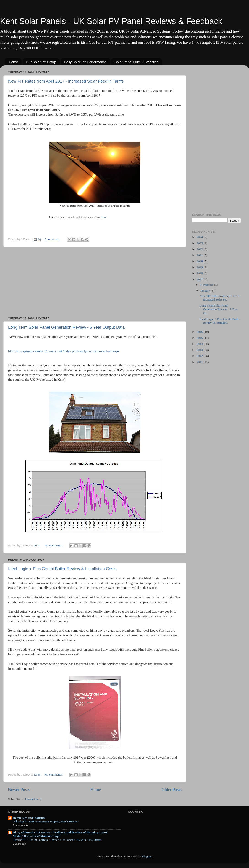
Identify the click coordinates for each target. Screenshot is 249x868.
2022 (200, 249)
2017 (200, 279)
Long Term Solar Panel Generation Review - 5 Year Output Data (66, 327)
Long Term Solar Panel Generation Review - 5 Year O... (219, 309)
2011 (200, 362)
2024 (200, 237)
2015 (200, 338)
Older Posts (172, 790)
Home (13, 62)
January (205, 291)
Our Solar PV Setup (41, 62)
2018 (200, 273)
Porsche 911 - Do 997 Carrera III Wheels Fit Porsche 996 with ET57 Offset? (58, 840)
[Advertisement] (95, 282)
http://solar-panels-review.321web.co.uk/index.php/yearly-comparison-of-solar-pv (64, 351)
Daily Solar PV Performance (85, 62)
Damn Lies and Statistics (29, 818)
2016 (200, 332)
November (207, 285)
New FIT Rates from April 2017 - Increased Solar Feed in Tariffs (66, 81)
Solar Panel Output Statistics (136, 62)
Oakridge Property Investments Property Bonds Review (45, 822)
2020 (200, 261)
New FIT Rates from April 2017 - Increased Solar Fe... (220, 298)
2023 (200, 243)
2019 (200, 267)
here (104, 217)
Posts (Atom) (33, 799)
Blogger (147, 856)
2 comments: (53, 239)
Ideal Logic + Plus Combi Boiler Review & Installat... (220, 321)
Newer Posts (19, 790)
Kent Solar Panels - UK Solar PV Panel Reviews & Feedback (111, 21)
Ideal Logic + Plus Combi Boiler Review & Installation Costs (62, 569)
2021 (200, 255)
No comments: (54, 545)
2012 (200, 356)
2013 (200, 350)
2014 (200, 344)
